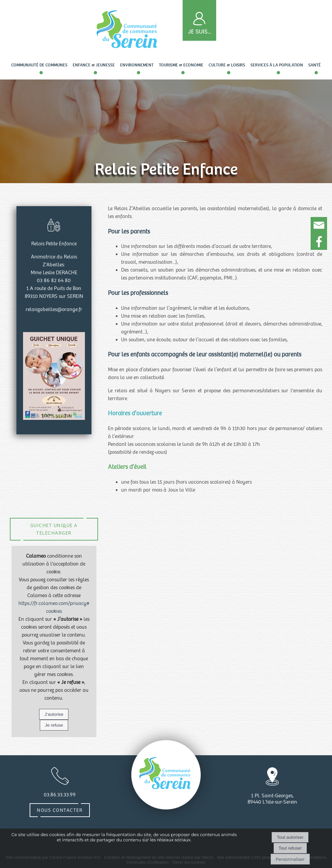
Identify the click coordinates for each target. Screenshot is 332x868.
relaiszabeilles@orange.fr (54, 323)
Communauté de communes (39, 65)
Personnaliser (290, 859)
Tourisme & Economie (181, 65)
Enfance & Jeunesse (94, 65)
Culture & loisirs (227, 65)
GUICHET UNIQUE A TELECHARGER (54, 529)
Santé (315, 65)
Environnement (137, 65)
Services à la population (277, 65)
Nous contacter (60, 810)
